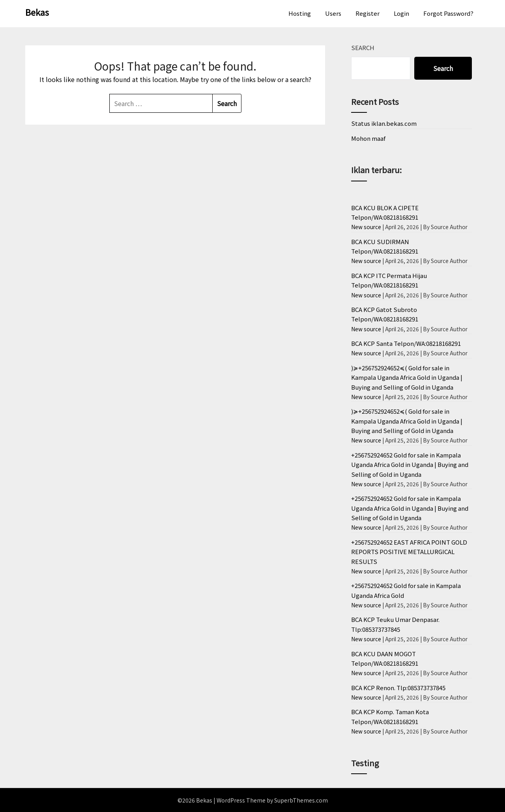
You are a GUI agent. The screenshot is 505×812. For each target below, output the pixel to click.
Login (401, 13)
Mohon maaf (368, 138)
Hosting (300, 13)
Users (333, 13)
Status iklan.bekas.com (384, 123)
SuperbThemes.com (301, 800)
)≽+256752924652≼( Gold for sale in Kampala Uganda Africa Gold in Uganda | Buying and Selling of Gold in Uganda (407, 377)
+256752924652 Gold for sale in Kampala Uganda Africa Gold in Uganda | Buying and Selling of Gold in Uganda (410, 465)
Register (368, 13)
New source (366, 227)
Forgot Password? (448, 13)
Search (363, 48)
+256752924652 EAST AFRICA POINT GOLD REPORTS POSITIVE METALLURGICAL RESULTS (409, 552)
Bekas (37, 12)
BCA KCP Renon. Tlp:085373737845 (398, 688)
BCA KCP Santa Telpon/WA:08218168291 (406, 343)
